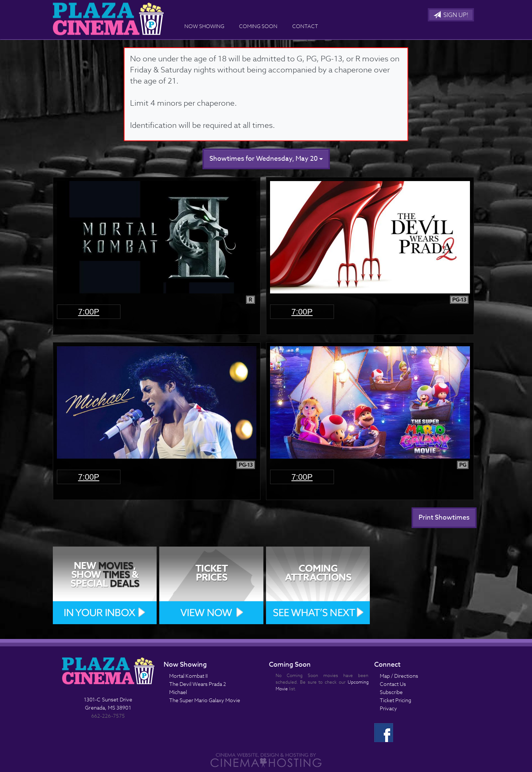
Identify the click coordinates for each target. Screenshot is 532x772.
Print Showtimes (444, 518)
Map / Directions (399, 676)
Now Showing (204, 26)
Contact (305, 26)
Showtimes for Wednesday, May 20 (266, 159)
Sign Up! (451, 15)
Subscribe (391, 692)
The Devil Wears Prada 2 (198, 684)
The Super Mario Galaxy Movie (205, 700)
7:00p (89, 312)
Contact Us (393, 684)
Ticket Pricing (395, 700)
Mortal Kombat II (188, 676)
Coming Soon (258, 26)
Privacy (388, 708)
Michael (178, 692)
